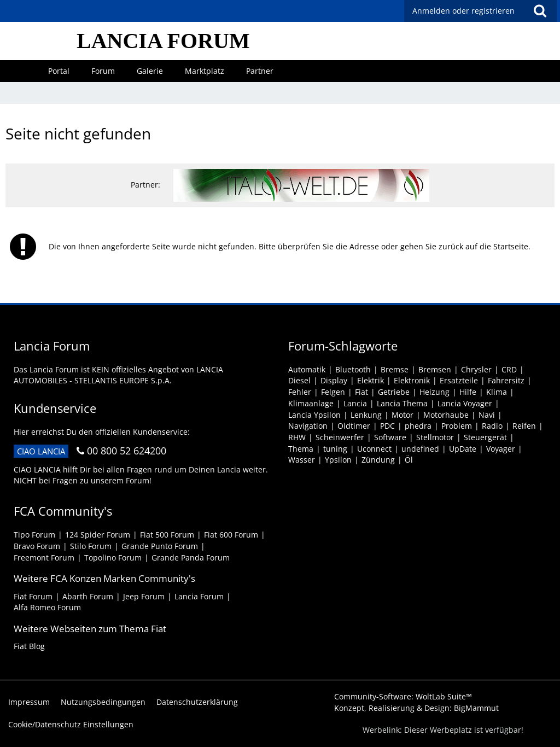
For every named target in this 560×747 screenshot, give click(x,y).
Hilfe (468, 392)
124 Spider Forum (98, 535)
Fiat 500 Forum (167, 535)
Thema (301, 449)
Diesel (299, 380)
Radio (492, 426)
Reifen (524, 426)
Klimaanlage (311, 403)
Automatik (307, 369)
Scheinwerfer (340, 437)
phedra (418, 426)
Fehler (300, 392)
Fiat (361, 392)
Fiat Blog (29, 646)
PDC (387, 426)
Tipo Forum (34, 535)
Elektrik (371, 380)
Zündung (378, 460)
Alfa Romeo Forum (47, 607)
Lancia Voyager (465, 403)
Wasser (302, 460)
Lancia (355, 403)
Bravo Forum (37, 546)
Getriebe (394, 392)
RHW (297, 437)
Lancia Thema (402, 403)
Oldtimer (354, 426)
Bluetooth (353, 369)
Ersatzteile (459, 380)
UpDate (463, 449)
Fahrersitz (506, 380)
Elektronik (412, 380)
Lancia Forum (199, 596)
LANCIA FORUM (163, 41)
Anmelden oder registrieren (463, 11)
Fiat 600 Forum (231, 535)
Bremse (395, 369)
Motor (402, 415)
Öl (409, 460)
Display (334, 380)
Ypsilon (338, 460)
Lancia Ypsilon (314, 415)
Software (390, 437)
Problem (457, 426)
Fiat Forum (33, 596)
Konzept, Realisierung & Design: (416, 708)
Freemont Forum (44, 558)
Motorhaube (446, 415)
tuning (335, 449)
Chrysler (476, 369)
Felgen (333, 392)
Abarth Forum (88, 596)
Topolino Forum (113, 558)
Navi (487, 415)
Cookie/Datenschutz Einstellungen (71, 724)
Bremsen (435, 369)
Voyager (501, 449)
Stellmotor (435, 437)
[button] (540, 11)
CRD (509, 369)
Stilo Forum (91, 546)
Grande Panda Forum (191, 558)
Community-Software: (403, 696)
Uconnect (374, 449)
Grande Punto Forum (160, 546)
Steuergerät (485, 437)
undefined (420, 449)
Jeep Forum (144, 596)
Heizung (434, 392)
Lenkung (366, 415)
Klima (497, 392)
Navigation (308, 426)
